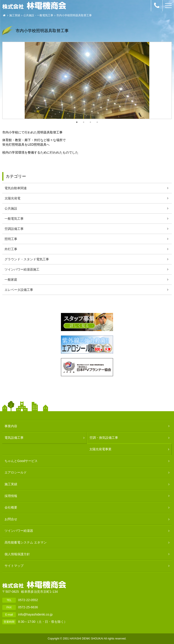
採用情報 (11, 496)
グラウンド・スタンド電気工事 (27, 259)
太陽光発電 (12, 198)
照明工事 (11, 239)
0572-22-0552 (28, 600)
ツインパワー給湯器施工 (22, 269)
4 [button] (97, 122)
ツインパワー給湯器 (19, 531)
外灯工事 (11, 249)
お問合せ (11, 519)
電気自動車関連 (16, 188)
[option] (87, 80)
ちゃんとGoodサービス (21, 461)
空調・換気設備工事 (104, 438)
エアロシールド (16, 472)
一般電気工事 (45, 15)
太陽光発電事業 (100, 449)
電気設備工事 (14, 438)
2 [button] (84, 122)
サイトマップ (14, 566)
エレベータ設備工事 (19, 290)
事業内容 (11, 426)
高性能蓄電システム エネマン (26, 542)
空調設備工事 (14, 229)
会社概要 (11, 507)
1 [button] (77, 122)
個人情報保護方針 (17, 554)
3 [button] (90, 122)
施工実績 (15, 15)
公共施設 (29, 15)
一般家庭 (11, 280)
